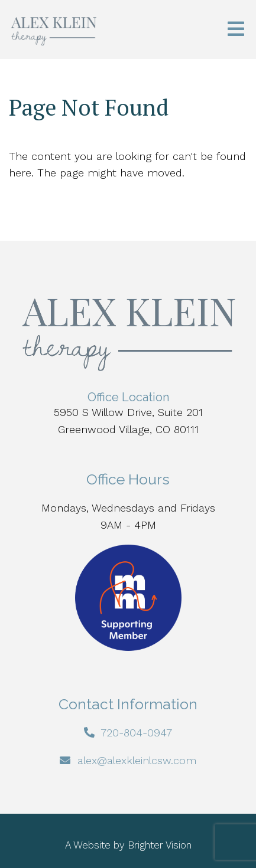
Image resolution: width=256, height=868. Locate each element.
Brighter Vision (160, 845)
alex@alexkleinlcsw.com (137, 760)
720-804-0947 (136, 733)
